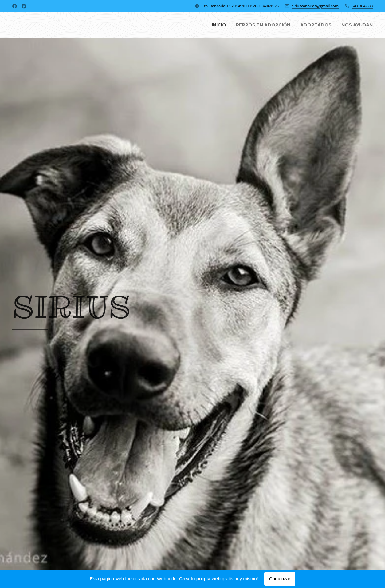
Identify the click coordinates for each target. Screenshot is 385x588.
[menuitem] (221, 25)
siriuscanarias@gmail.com (315, 6)
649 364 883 (362, 6)
